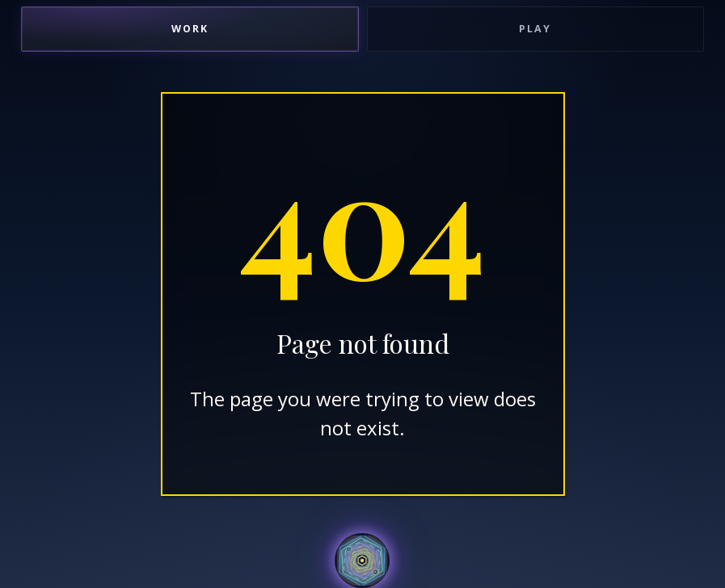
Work (190, 29)
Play (535, 29)
